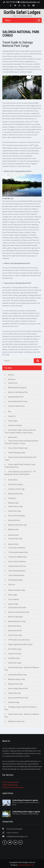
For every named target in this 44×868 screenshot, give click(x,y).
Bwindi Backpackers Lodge (17, 621)
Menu (8, 20)
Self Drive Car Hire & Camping (13, 787)
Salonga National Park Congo (18, 401)
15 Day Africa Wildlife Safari (17, 557)
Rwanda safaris (13, 544)
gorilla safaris (13, 437)
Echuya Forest (13, 383)
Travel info (12, 585)
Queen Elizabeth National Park (18, 689)
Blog (10, 412)
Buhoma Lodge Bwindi (15, 617)
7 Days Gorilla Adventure (16, 575)
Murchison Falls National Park (18, 392)
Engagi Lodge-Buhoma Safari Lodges (20, 644)
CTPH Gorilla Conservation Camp (19, 640)
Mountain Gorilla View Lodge (18, 525)
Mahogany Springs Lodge (16, 679)
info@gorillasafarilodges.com (29, 2)
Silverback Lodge (14, 702)
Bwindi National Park (15, 631)
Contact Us (12, 416)
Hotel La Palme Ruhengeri (17, 516)
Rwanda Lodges (13, 503)
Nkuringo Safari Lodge (15, 684)
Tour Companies (14, 599)
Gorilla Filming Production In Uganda (25, 800)
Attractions (12, 379)
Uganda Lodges (13, 604)
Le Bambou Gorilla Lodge (16, 489)
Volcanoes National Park (16, 406)
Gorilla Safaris (13, 480)
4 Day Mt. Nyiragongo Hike (17, 453)
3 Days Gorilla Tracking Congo (18, 448)
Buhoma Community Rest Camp (19, 612)
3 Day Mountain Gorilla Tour (17, 566)
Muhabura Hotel (13, 529)
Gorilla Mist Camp (14, 658)
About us (11, 375)
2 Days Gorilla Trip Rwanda (17, 562)
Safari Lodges (13, 595)
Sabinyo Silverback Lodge (17, 590)
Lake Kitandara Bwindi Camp (17, 675)
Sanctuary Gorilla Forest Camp (18, 698)
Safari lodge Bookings (10, 785)
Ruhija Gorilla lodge (14, 693)
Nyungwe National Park (16, 397)
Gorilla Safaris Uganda (15, 484)
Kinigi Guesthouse (14, 520)
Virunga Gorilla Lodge (15, 539)
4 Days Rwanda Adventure (17, 571)
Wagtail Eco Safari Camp (16, 721)
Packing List (12, 498)
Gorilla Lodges (13, 421)
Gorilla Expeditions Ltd (26, 865)
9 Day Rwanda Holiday (15, 580)
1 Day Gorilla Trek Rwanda (17, 548)
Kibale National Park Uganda (17, 388)
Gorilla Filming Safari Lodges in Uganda (26, 812)
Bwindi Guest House (15, 626)
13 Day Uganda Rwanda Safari (18, 552)
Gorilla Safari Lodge (15, 663)
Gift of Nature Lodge (15, 649)
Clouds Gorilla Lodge (15, 635)
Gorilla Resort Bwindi (15, 425)
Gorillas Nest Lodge (15, 511)
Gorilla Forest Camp (15, 654)
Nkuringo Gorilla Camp (15, 494)
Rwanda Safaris (13, 535)
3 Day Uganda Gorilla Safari (17, 608)
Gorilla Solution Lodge (15, 506)
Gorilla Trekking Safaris (11, 782)
